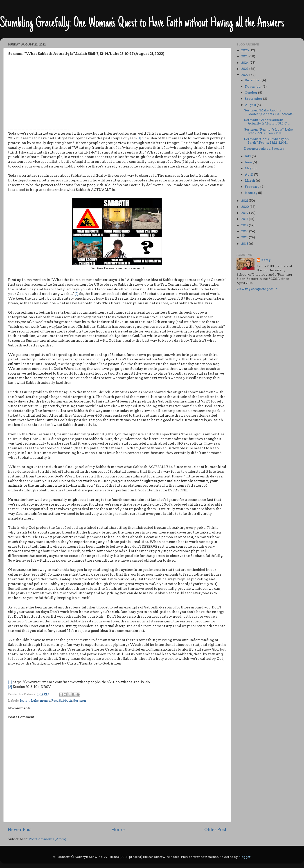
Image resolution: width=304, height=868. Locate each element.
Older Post (215, 830)
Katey (266, 260)
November (254, 86)
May (249, 168)
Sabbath (65, 701)
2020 (245, 207)
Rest (55, 701)
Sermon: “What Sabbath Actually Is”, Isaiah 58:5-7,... (267, 122)
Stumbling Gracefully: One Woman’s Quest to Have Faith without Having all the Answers (142, 24)
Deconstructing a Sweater (264, 149)
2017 (245, 225)
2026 (245, 50)
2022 (245, 75)
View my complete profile (257, 289)
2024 (245, 63)
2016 (245, 231)
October (251, 93)
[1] (139, 138)
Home (118, 830)
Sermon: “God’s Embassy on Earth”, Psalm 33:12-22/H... (267, 141)
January (251, 193)
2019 (245, 213)
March (250, 181)
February (253, 187)
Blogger (245, 857)
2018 (245, 219)
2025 (245, 56)
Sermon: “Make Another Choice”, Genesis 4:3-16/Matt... (269, 112)
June (249, 162)
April (249, 174)
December (253, 80)
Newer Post (20, 830)
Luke (35, 701)
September (254, 99)
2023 (245, 69)
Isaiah (25, 701)
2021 (245, 201)
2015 (245, 237)
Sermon (80, 701)
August (251, 105)
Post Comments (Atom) (47, 839)
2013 (245, 244)
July (248, 156)
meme (45, 701)
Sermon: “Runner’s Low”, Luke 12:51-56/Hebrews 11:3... (268, 131)
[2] (77, 294)
